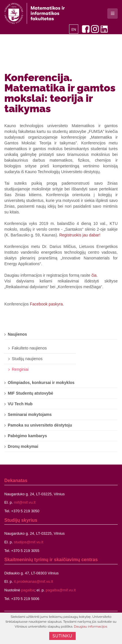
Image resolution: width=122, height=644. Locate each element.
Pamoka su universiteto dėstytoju (40, 425)
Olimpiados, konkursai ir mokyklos (41, 383)
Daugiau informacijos (91, 626)
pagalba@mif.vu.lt (61, 590)
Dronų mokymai (23, 446)
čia (94, 275)
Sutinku (63, 636)
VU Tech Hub (20, 404)
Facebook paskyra (46, 304)
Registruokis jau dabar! (80, 235)
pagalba (28, 590)
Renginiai (20, 369)
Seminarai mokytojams (30, 414)
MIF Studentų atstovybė (30, 393)
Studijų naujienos (27, 359)
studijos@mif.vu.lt (28, 542)
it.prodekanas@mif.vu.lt (33, 581)
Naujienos (17, 334)
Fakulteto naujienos (29, 348)
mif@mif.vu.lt (25, 502)
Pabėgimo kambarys (27, 436)
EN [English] (74, 30)
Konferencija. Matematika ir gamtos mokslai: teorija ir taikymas (60, 93)
